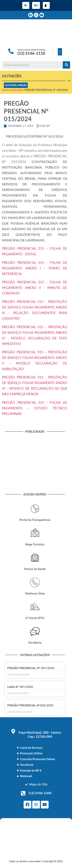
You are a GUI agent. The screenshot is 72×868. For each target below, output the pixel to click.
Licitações (11, 85)
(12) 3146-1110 (31, 53)
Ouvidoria (35, 642)
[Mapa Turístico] (35, 533)
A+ (36, 5)
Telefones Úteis (35, 593)
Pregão (22, 85)
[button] (60, 52)
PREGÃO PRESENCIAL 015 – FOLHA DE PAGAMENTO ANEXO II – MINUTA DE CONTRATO (35, 288)
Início (5, 90)
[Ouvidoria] (35, 631)
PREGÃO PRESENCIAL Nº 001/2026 (31, 668)
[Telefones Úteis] (35, 582)
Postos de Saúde (35, 569)
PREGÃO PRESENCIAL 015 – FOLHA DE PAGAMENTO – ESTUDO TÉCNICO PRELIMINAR (35, 408)
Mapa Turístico (35, 544)
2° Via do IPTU (35, 618)
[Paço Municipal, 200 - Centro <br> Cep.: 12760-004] (13, 731)
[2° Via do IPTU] (35, 607)
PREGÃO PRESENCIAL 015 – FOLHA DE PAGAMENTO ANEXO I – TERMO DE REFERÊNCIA (35, 268)
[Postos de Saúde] (35, 558)
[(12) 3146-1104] (23, 793)
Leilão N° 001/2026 (20, 687)
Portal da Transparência (35, 520)
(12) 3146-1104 (40, 793)
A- (26, 5)
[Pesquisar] (66, 65)
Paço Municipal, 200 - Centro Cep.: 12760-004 (40, 734)
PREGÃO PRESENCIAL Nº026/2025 (30, 705)
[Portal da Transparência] (35, 509)
